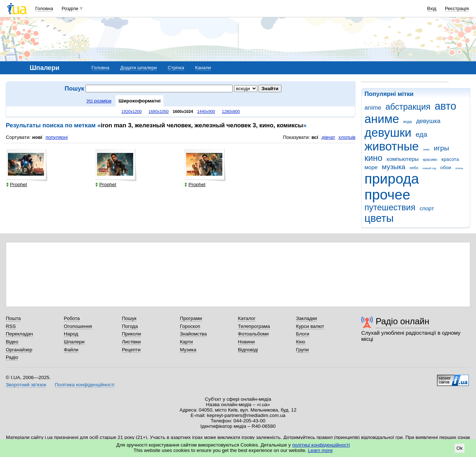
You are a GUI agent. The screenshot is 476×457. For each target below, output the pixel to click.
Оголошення (78, 326)
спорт (427, 208)
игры (441, 148)
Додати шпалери (138, 68)
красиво (430, 159)
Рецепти (131, 350)
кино (374, 158)
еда (422, 134)
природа (392, 179)
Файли (71, 350)
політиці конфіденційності (321, 445)
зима (426, 150)
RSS (11, 326)
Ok (460, 448)
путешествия (390, 207)
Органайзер (19, 350)
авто (446, 106)
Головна (44, 8)
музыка (394, 167)
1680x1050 (159, 111)
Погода (130, 326)
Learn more (320, 450)
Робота (72, 318)
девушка (428, 121)
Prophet (17, 184)
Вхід (432, 8)
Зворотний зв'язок (26, 385)
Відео (12, 342)
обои (446, 168)
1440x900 (206, 111)
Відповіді (248, 350)
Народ (71, 334)
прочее (387, 195)
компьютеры (403, 159)
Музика (188, 350)
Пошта (13, 318)
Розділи (70, 8)
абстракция (408, 107)
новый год (429, 168)
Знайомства (193, 334)
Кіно (301, 342)
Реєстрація (457, 8)
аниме (382, 119)
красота (450, 159)
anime (373, 108)
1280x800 (231, 111)
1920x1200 (132, 111)
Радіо (12, 357)
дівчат (328, 137)
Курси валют (310, 326)
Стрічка (176, 68)
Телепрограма (254, 326)
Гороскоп (190, 326)
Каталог (247, 318)
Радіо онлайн (403, 321)
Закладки (306, 318)
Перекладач (19, 334)
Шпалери (74, 342)
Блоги (303, 334)
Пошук (129, 318)
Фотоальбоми (253, 334)
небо (414, 168)
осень (459, 168)
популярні (56, 137)
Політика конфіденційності (85, 385)
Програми (191, 318)
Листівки (132, 342)
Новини (246, 342)
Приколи (132, 334)
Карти (186, 342)
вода (408, 122)
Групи (302, 350)
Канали (203, 68)
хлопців (347, 137)
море (371, 167)
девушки (388, 133)
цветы (379, 218)
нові (37, 137)
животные (392, 146)
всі (315, 137)
